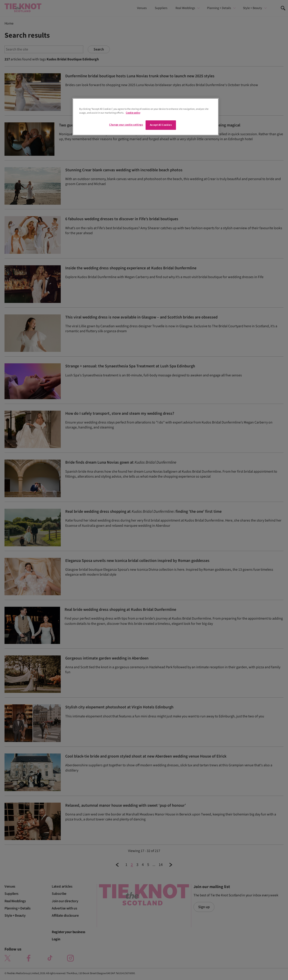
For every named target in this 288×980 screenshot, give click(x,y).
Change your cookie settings (126, 125)
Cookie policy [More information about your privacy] (133, 113)
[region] (146, 117)
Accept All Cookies (161, 125)
